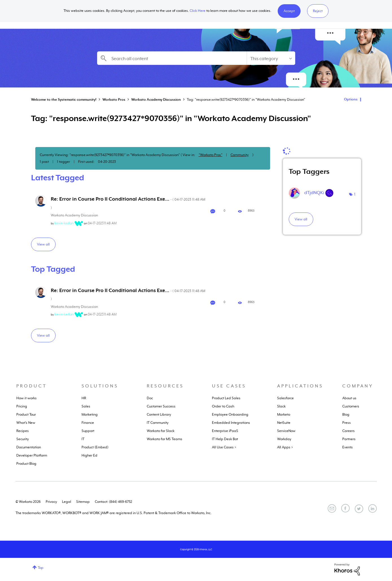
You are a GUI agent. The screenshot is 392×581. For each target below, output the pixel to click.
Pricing (22, 406)
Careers (349, 431)
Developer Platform (32, 455)
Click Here (198, 11)
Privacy (51, 502)
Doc (150, 398)
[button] (289, 11)
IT (83, 439)
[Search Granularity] (271, 58)
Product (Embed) (95, 447)
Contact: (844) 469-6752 (113, 502)
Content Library (159, 415)
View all (43, 244)
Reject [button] (318, 11)
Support (88, 431)
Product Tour (26, 415)
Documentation (29, 447)
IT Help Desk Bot (225, 439)
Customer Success (161, 406)
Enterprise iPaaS (225, 431)
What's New (26, 423)
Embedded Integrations (231, 423)
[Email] (332, 508)
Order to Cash (223, 406)
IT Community (158, 423)
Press (347, 423)
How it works (27, 398)
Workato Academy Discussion (156, 100)
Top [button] (41, 568)
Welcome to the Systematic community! (64, 100)
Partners (349, 439)
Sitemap (83, 502)
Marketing (90, 415)
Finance (88, 423)
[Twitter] (359, 509)
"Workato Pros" (211, 155)
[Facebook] (345, 508)
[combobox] (172, 58)
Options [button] (351, 99)
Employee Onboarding (230, 415)
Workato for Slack (161, 431)
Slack (281, 406)
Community (240, 155)
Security (23, 439)
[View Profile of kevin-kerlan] (64, 223)
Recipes (23, 431)
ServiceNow (286, 431)
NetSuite (284, 423)
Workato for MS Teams (165, 439)
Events (348, 447)
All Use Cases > (224, 447)
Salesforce (285, 398)
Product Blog (26, 464)
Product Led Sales (226, 398)
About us (349, 398)
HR (84, 398)
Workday (284, 439)
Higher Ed (89, 455)
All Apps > (285, 447)
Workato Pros (114, 100)
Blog (346, 415)
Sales (86, 406)
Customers (351, 406)
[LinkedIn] (373, 508)
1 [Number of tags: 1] (355, 194)
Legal (67, 502)
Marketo (284, 415)
